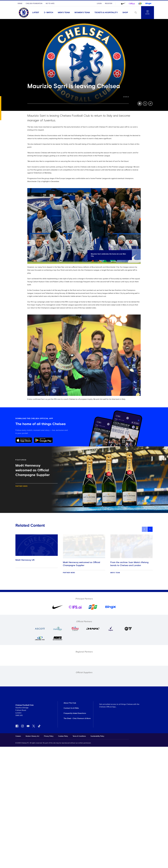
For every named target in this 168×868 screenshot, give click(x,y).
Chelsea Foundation (34, 4)
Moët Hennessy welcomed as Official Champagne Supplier (81, 564)
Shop (125, 13)
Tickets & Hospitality (106, 13)
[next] (150, 529)
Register (109, 4)
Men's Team (64, 13)
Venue (20, 4)
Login (99, 4)
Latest (36, 13)
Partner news (21, 486)
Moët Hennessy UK (25, 560)
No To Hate (50, 4)
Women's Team (82, 13)
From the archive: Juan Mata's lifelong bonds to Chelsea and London (129, 564)
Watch (48, 12)
